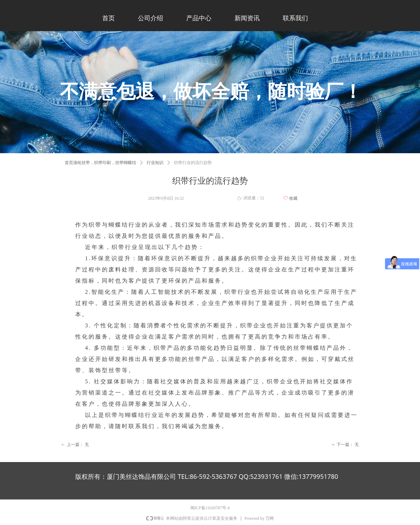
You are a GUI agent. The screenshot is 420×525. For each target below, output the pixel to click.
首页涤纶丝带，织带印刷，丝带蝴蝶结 (100, 163)
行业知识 (155, 163)
